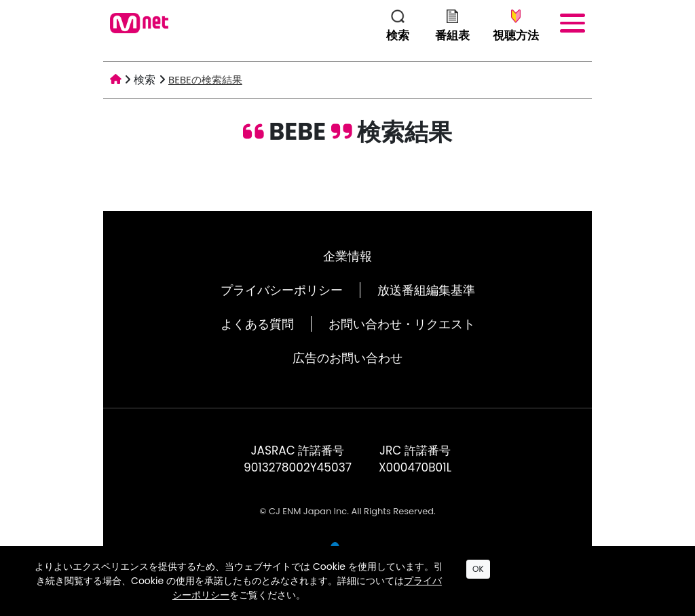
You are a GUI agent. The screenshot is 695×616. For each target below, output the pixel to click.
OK (478, 569)
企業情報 (347, 256)
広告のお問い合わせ (347, 358)
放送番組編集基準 (426, 290)
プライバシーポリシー (282, 290)
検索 (145, 80)
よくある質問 (257, 324)
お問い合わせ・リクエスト (402, 324)
